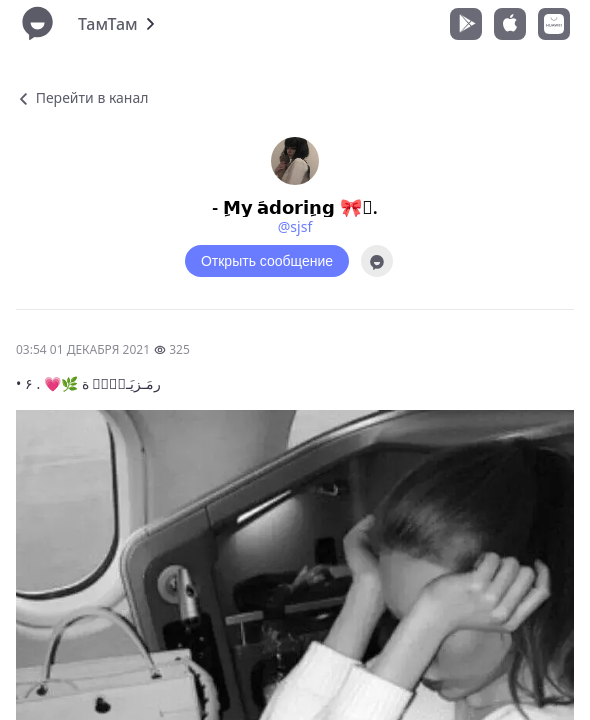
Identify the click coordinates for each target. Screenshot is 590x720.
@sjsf (295, 226)
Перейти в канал (82, 97)
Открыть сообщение (267, 261)
